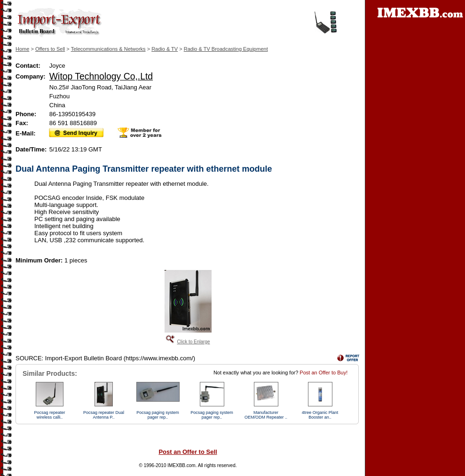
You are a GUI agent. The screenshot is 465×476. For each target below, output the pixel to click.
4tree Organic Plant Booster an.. (320, 415)
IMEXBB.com (181, 465)
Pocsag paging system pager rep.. (158, 415)
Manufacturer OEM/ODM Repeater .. (266, 415)
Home (22, 49)
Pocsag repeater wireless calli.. (49, 415)
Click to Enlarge (193, 342)
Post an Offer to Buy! (323, 373)
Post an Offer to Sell (188, 452)
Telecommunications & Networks (108, 49)
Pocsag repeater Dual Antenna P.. (104, 415)
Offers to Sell (50, 49)
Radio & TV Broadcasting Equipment (226, 49)
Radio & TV (165, 49)
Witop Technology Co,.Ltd (101, 76)
